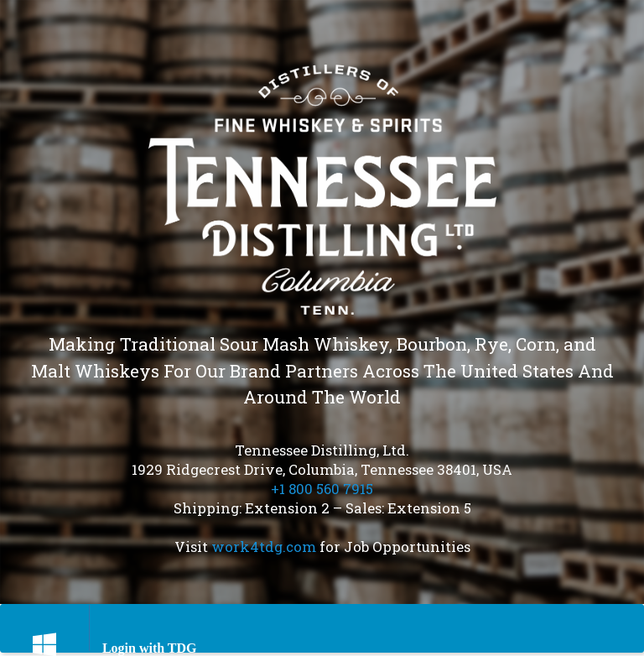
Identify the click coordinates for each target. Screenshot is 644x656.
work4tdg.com (264, 547)
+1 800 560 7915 (322, 489)
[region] (322, 302)
